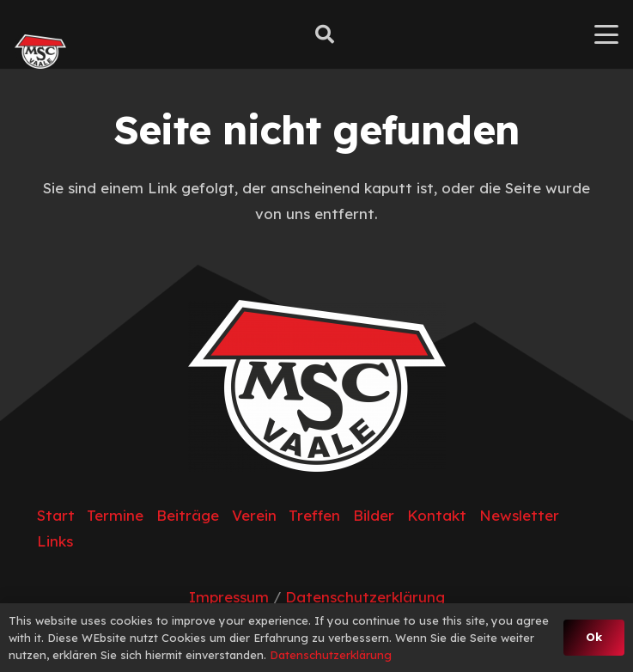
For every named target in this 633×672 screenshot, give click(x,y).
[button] (324, 34)
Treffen (314, 515)
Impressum (229, 597)
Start (56, 515)
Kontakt (437, 515)
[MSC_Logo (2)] (40, 52)
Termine (115, 515)
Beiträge (188, 515)
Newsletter (519, 515)
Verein (254, 515)
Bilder (374, 515)
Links (55, 541)
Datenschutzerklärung (365, 597)
